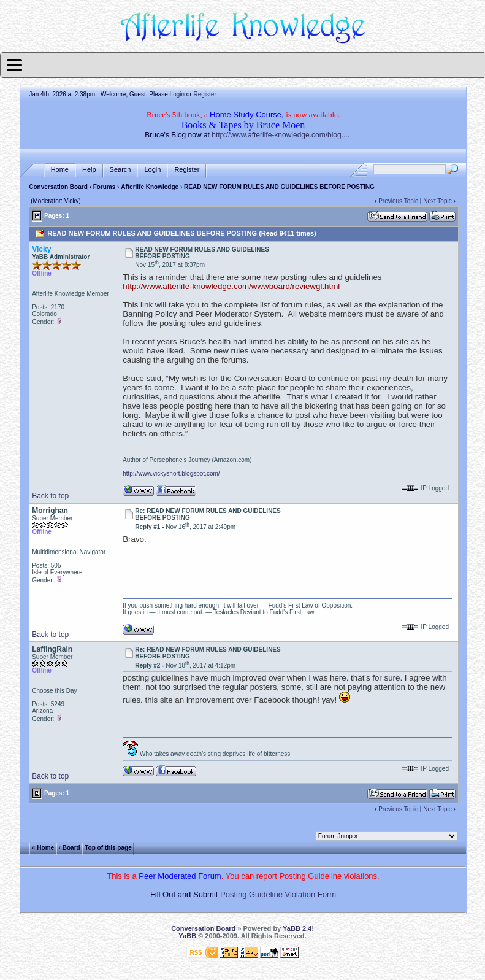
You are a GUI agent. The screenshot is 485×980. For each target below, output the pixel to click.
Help (89, 170)
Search (120, 170)
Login (177, 94)
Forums (105, 187)
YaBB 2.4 (297, 928)
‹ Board (70, 848)
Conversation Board (58, 187)
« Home (43, 848)
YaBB (187, 936)
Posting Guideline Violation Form (278, 894)
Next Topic (437, 201)
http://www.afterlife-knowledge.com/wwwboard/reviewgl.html (231, 286)
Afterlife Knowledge (150, 187)
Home (60, 170)
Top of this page (108, 848)
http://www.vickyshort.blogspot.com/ (171, 473)
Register (205, 94)
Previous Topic (398, 201)
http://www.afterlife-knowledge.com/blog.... (281, 135)
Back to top (50, 496)
